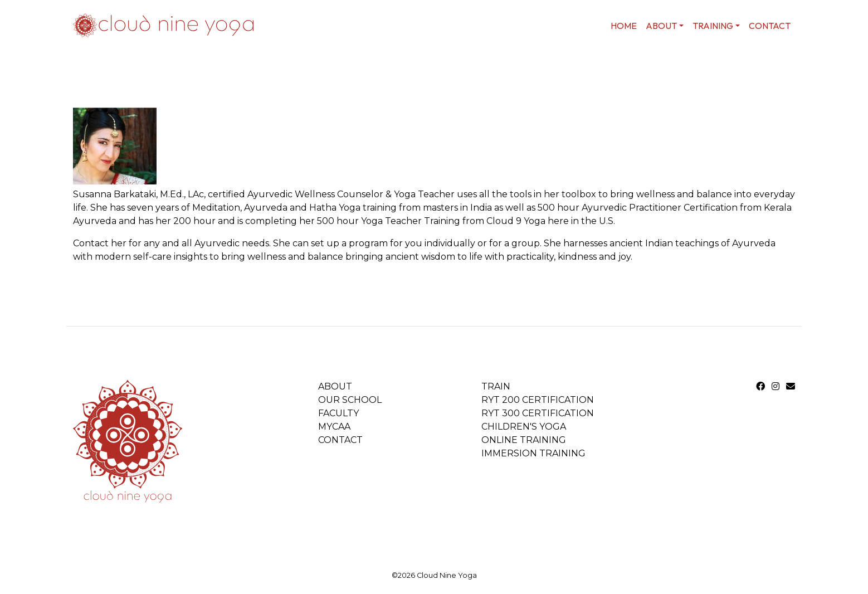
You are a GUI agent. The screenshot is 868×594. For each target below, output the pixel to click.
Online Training (524, 440)
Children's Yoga (524, 427)
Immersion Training (533, 453)
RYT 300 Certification (538, 413)
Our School (350, 400)
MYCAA (334, 427)
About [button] (661, 26)
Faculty (338, 413)
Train (496, 386)
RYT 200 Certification (538, 400)
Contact (770, 26)
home (624, 26)
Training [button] (713, 26)
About (335, 386)
